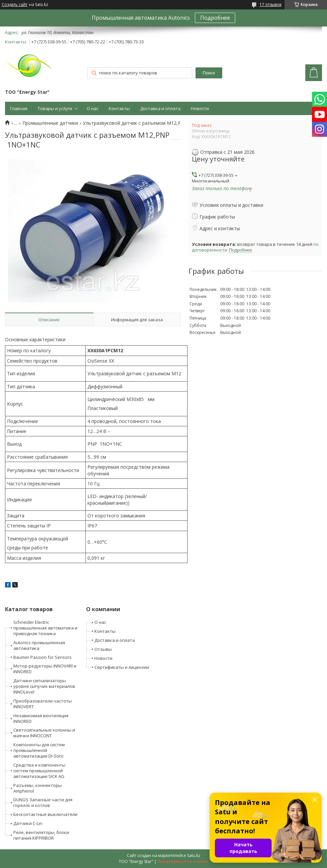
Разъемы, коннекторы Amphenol (38, 788)
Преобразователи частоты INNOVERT (43, 704)
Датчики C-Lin (28, 823)
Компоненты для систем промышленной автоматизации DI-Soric (39, 750)
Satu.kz (194, 855)
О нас (93, 108)
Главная (19, 108)
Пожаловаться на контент (183, 861)
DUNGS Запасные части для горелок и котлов (43, 802)
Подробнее (215, 18)
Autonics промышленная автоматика (39, 645)
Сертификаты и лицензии (122, 667)
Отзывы (103, 649)
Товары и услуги (55, 108)
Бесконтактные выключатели (45, 814)
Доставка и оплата (160, 108)
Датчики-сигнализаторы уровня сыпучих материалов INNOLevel (44, 686)
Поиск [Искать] (209, 73)
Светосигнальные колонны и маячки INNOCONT (44, 733)
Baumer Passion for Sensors (43, 657)
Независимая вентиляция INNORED (41, 718)
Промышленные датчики (50, 123)
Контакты (119, 108)
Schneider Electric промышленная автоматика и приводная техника (45, 628)
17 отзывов (270, 5)
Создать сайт (15, 5)
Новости (200, 108)
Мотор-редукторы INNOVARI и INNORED (45, 669)
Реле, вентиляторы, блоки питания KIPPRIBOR (41, 835)
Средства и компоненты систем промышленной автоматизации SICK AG (39, 771)
